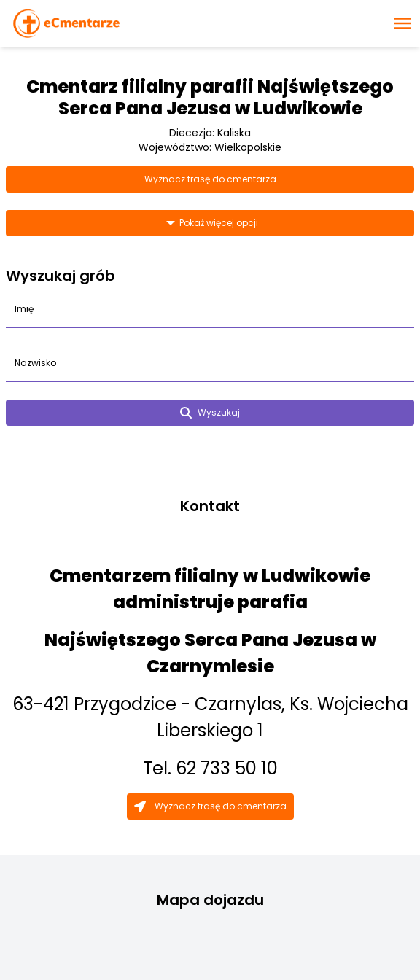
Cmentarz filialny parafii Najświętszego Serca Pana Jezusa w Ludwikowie (210, 97)
